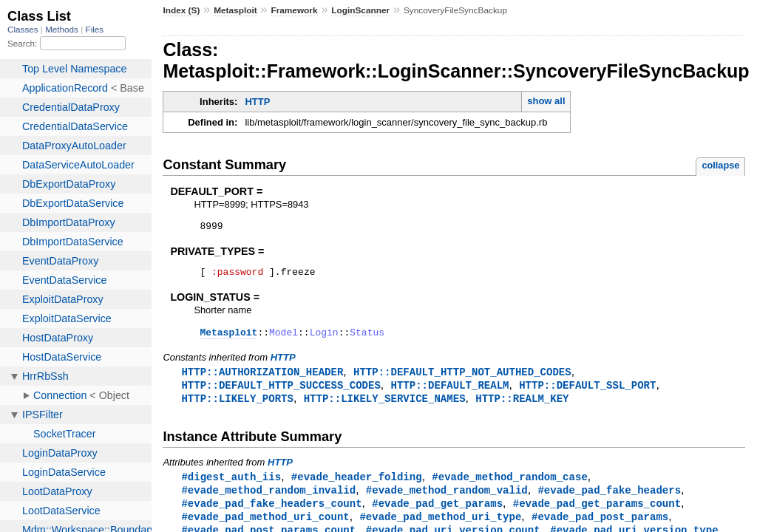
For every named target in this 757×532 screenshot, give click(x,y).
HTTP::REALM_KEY (522, 407)
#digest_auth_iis (231, 486)
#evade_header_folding (357, 486)
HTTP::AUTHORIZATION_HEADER (262, 379)
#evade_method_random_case (509, 486)
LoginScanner (360, 10)
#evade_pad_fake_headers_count (271, 514)
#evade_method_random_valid (447, 500)
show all (546, 101)
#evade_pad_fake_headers (609, 500)
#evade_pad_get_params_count (597, 514)
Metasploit (235, 10)
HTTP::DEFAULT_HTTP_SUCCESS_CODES (281, 393)
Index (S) (181, 10)
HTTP (257, 102)
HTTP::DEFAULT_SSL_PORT (587, 393)
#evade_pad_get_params (437, 514)
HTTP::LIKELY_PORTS (237, 407)
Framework (294, 10)
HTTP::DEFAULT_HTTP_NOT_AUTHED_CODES (462, 379)
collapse (720, 165)
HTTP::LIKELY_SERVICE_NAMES (385, 407)
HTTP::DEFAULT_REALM (449, 393)
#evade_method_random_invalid (268, 500)
